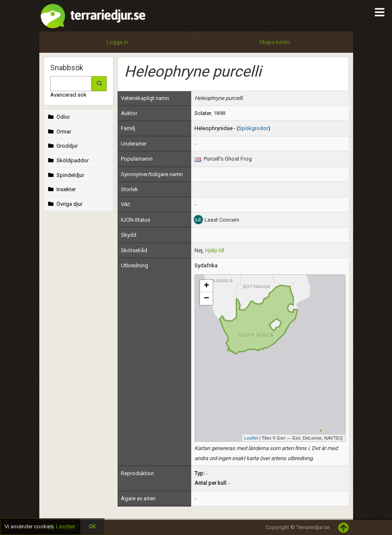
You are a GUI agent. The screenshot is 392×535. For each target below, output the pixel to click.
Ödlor (58, 117)
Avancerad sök (68, 95)
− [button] (206, 299)
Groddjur (62, 146)
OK (92, 526)
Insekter (61, 189)
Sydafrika (206, 265)
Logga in (117, 42)
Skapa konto (275, 42)
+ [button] (206, 286)
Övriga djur (65, 204)
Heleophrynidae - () (232, 128)
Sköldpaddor (68, 160)
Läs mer (66, 526)
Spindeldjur (65, 175)
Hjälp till (215, 250)
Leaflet (251, 438)
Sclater (203, 113)
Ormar (59, 132)
